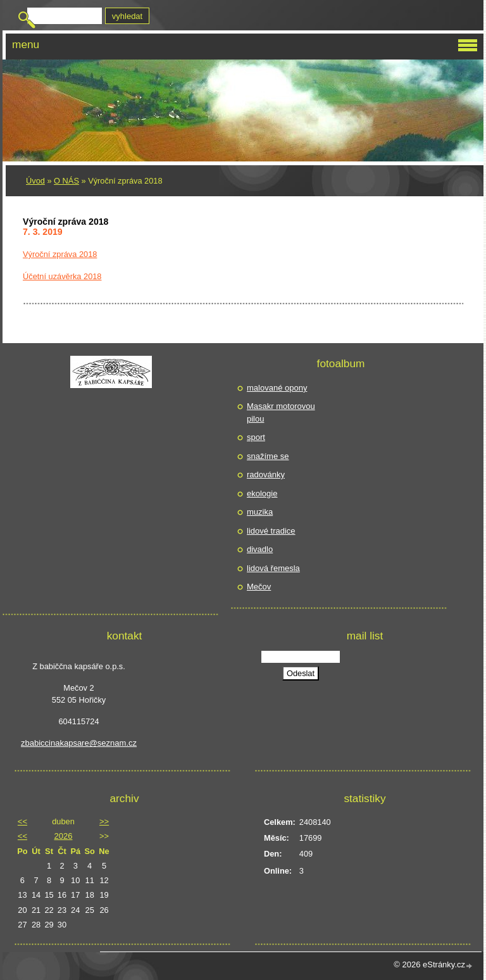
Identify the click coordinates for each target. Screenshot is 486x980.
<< (22, 821)
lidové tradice (271, 531)
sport (256, 437)
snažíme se (268, 456)
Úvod (35, 181)
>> (104, 821)
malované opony (277, 388)
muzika (260, 512)
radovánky (266, 474)
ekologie (262, 493)
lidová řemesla (273, 568)
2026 (64, 836)
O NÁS (66, 181)
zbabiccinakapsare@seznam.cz (79, 743)
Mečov (259, 587)
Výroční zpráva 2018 (60, 254)
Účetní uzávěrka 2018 (62, 276)
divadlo (260, 549)
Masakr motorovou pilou (281, 412)
